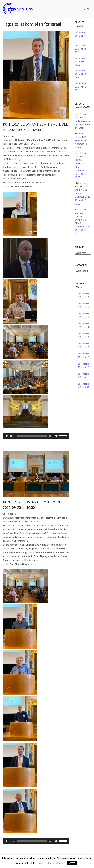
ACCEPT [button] (72, 863)
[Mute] (57, 436)
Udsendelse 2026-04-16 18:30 (81, 49)
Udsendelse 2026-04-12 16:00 (83, 356)
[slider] (32, 436)
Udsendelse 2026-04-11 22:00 (83, 376)
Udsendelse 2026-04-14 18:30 (81, 74)
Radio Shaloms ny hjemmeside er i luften (82, 124)
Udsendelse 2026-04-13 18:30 (81, 87)
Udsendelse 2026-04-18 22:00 (81, 36)
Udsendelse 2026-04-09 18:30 (83, 386)
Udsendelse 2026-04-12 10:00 (83, 366)
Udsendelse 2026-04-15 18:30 (81, 62)
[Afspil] (7, 436)
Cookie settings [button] (55, 863)
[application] (36, 436)
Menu (84, 9)
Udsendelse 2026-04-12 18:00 (83, 346)
